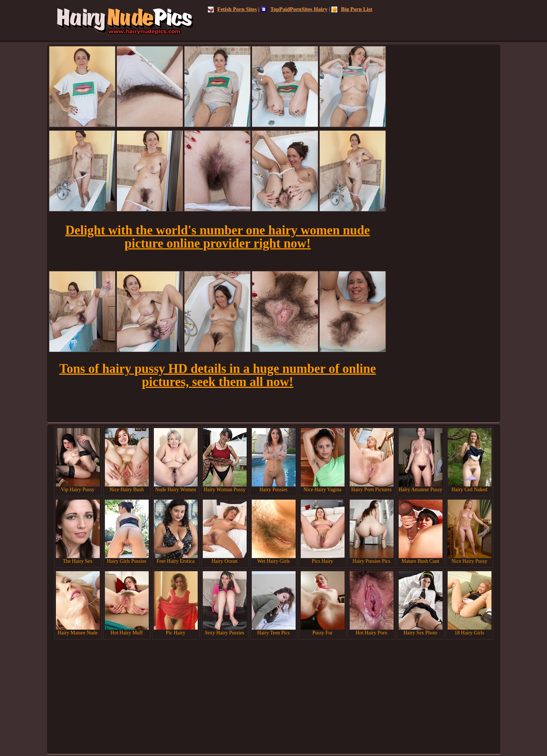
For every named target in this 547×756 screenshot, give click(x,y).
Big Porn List (352, 9)
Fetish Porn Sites (232, 9)
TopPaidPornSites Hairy (294, 9)
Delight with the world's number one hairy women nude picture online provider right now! (218, 237)
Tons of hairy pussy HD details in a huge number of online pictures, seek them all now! (217, 375)
